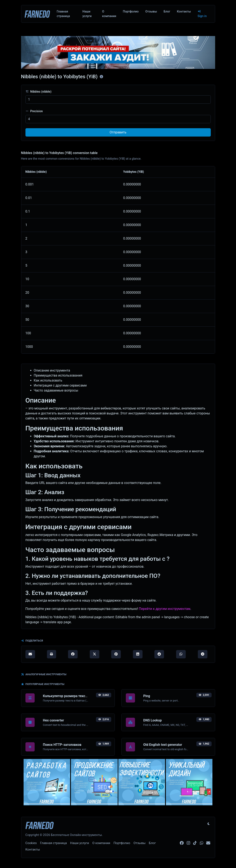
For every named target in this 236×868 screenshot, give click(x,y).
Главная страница (63, 14)
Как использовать (48, 380)
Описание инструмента (52, 370)
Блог (167, 12)
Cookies (31, 843)
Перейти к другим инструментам (165, 609)
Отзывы (151, 12)
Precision (34, 111)
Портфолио (131, 12)
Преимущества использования (58, 375)
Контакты (184, 12)
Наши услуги (87, 14)
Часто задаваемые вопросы (56, 390)
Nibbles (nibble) (38, 92)
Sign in (202, 14)
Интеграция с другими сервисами (60, 385)
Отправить (118, 132)
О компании (109, 14)
